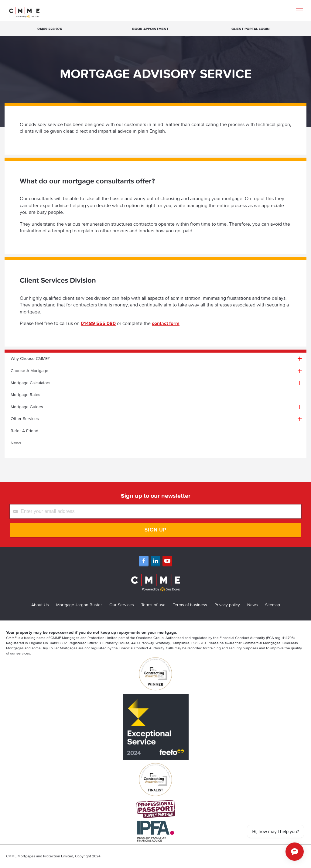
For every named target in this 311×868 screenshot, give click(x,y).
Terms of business (190, 605)
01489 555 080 (98, 323)
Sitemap (273, 605)
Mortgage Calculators (31, 383)
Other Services (25, 419)
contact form (166, 323)
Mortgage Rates (26, 395)
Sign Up (156, 530)
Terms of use (153, 605)
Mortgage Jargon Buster (79, 605)
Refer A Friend (24, 431)
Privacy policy (227, 605)
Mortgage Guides (27, 407)
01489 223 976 (50, 29)
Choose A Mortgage (29, 371)
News (16, 443)
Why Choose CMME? (30, 358)
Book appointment (150, 29)
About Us (40, 605)
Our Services (122, 605)
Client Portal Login (251, 29)
